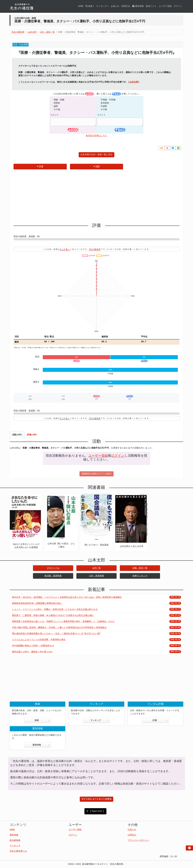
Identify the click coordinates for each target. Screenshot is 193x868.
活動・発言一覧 (140, 568)
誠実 (56, 106)
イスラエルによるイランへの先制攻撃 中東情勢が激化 (39, 640)
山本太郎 (134, 82)
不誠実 (104, 106)
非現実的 (105, 103)
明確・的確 (59, 100)
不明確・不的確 (108, 100)
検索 (42, 720)
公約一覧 (96, 568)
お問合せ (132, 835)
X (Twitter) (95, 811)
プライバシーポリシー (138, 840)
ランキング (99, 720)
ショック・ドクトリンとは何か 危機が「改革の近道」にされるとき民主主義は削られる (55, 609)
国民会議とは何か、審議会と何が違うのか (32, 652)
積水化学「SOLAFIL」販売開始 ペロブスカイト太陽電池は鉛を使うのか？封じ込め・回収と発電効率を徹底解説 (67, 597)
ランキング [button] (102, 6)
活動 (96, 166)
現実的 (57, 103)
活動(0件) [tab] (17, 435)
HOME (81, 6)
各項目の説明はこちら (96, 136)
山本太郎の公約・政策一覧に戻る (96, 155)
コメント (54, 115)
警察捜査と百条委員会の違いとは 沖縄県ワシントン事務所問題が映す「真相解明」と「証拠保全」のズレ (63, 622)
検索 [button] (89, 6)
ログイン (178, 6)
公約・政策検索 (96, 576)
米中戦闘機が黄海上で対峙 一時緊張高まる (33, 646)
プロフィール (53, 568)
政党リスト (151, 6)
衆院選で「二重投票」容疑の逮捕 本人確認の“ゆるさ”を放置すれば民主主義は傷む (53, 616)
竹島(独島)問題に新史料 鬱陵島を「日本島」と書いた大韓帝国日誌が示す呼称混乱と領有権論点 (59, 628)
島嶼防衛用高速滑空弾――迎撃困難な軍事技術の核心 (37, 603)
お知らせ (115, 6)
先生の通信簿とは (18, 851)
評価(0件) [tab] (32, 435)
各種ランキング (140, 576)
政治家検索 (15, 840)
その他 (57, 110)
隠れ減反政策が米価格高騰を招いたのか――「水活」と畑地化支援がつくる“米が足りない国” (56, 634)
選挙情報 (138, 6)
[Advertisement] (96, 197)
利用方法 (126, 6)
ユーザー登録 (165, 6)
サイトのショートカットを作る (96, 799)
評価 (40, 166)
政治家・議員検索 (53, 576)
